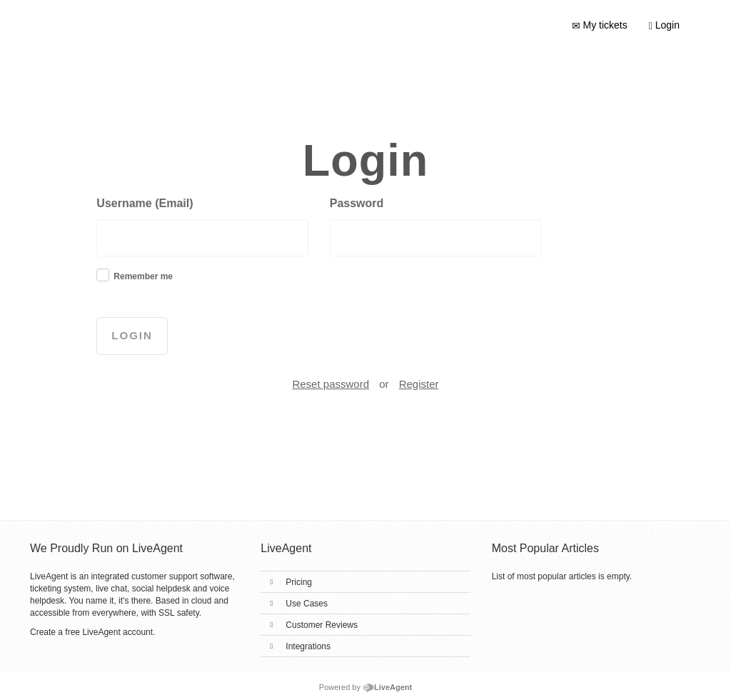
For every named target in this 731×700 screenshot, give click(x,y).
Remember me (143, 276)
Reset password (331, 384)
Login (664, 25)
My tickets (600, 25)
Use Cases (307, 604)
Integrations (308, 646)
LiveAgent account (117, 632)
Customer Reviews (322, 625)
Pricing (299, 582)
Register (419, 384)
